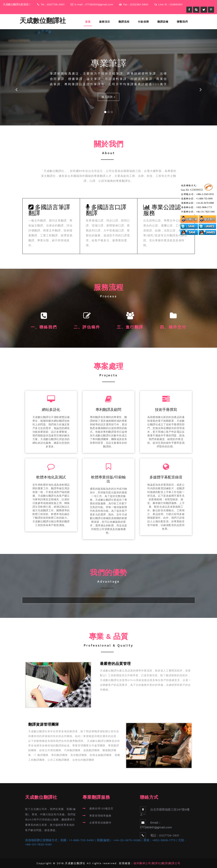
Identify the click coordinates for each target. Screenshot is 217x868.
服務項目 (105, 22)
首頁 (88, 22)
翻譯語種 (163, 22)
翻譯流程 (124, 22)
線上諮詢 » (108, 97)
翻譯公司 (175, 863)
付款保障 (143, 22)
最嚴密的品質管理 (115, 664)
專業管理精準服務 (100, 816)
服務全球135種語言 (101, 808)
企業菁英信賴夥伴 (100, 823)
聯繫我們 (182, 22)
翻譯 (165, 863)
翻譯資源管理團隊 (44, 724)
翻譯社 (156, 863)
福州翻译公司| (143, 863)
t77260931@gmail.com (99, 4)
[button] (16, 77)
